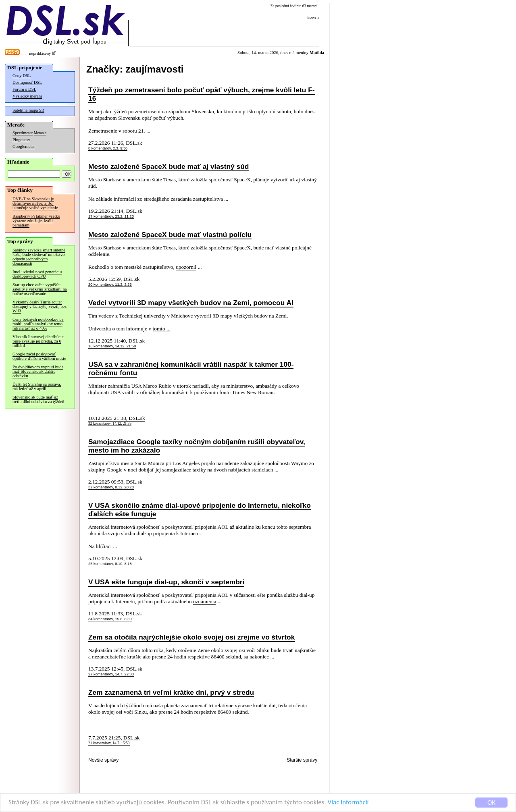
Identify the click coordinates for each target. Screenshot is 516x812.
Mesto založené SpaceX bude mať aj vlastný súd (169, 166)
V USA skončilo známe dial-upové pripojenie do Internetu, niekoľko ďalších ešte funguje (200, 510)
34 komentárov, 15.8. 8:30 (110, 619)
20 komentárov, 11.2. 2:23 (110, 285)
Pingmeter (21, 140)
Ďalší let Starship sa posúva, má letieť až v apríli (37, 386)
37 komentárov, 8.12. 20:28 (111, 487)
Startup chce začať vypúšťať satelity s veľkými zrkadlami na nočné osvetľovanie (40, 289)
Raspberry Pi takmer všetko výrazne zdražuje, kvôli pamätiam (36, 221)
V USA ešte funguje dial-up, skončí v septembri (166, 582)
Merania (40, 133)
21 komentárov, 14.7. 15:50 (109, 743)
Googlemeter (24, 146)
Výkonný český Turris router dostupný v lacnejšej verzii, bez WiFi (40, 306)
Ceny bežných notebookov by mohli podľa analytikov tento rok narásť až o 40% (38, 324)
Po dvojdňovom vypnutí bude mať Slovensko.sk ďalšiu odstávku (38, 371)
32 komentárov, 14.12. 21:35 (110, 424)
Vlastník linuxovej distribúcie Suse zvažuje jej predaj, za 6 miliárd (38, 341)
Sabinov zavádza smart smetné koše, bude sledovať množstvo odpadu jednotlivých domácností (39, 257)
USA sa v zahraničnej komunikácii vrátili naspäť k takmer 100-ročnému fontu (191, 369)
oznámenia (205, 601)
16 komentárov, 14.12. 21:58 (112, 346)
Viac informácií (348, 803)
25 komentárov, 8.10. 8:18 (110, 564)
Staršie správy (302, 760)
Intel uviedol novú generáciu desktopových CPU (37, 274)
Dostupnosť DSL (27, 82)
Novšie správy (103, 760)
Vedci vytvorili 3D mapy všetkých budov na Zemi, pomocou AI (191, 303)
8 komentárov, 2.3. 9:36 (108, 148)
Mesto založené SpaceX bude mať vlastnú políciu (170, 235)
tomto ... (162, 329)
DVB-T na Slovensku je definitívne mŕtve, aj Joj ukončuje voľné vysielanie (35, 203)
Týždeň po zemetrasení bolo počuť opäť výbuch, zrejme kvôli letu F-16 (202, 94)
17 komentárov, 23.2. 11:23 (111, 216)
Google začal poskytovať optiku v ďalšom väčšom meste (39, 356)
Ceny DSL (22, 76)
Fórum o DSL (24, 89)
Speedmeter (23, 133)
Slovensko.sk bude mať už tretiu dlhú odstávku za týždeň (38, 399)
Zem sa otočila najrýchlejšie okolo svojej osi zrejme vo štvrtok (191, 637)
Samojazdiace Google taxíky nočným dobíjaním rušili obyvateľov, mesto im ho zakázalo (197, 446)
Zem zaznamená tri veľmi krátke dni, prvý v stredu (171, 692)
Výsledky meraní (27, 96)
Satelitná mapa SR (28, 110)
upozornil (186, 267)
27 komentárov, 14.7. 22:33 (111, 674)
